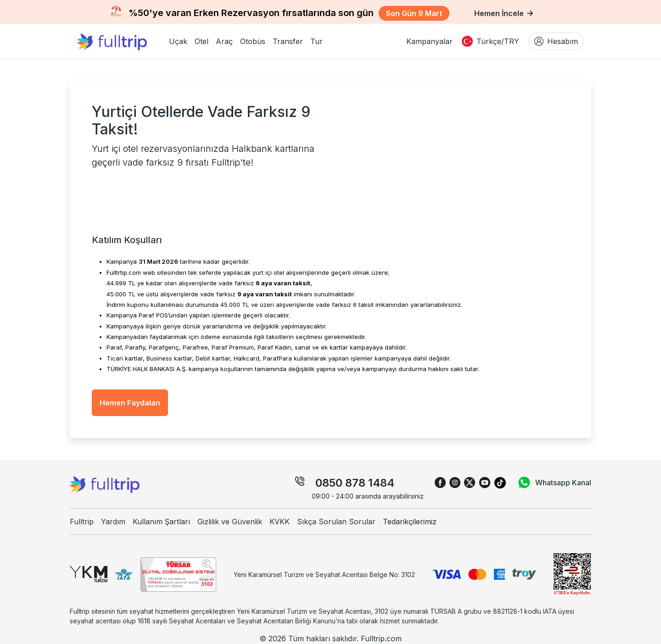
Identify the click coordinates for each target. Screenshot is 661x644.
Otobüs (253, 41)
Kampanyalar (429, 41)
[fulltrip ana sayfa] (119, 41)
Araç (224, 41)
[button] (178, 41)
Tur (316, 41)
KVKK (280, 522)
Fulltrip (82, 522)
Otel (202, 41)
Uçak (178, 41)
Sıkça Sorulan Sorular (336, 522)
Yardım (113, 522)
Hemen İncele (504, 13)
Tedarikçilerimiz (410, 522)
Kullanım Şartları (161, 522)
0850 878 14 (348, 483)
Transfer (288, 41)
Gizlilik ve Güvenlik (230, 522)
